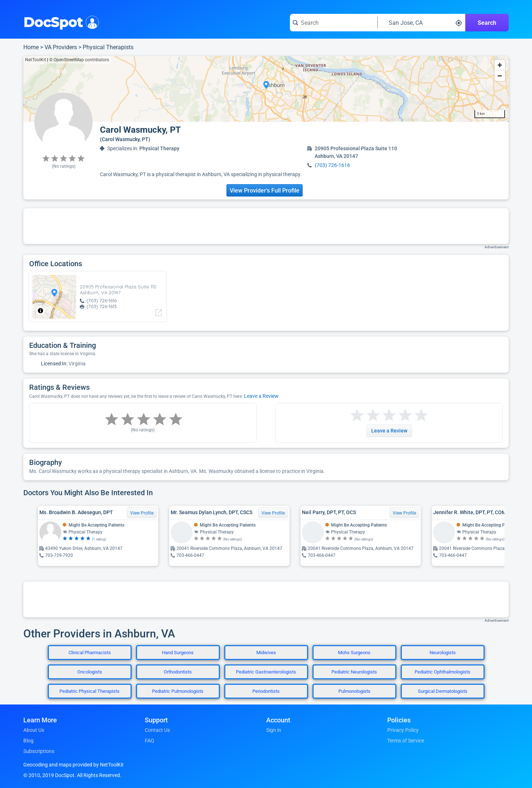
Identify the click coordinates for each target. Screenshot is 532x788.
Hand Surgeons (178, 653)
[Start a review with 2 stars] (365, 416)
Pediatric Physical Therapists (90, 691)
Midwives (266, 653)
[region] (266, 89)
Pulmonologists (354, 691)
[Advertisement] (266, 226)
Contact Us (157, 730)
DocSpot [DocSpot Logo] (60, 22)
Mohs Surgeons (354, 653)
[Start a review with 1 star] (357, 416)
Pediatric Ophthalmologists (442, 672)
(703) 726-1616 (332, 165)
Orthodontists (178, 672)
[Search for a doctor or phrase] (334, 23)
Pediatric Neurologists (354, 672)
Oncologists (90, 672)
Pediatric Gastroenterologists (266, 672)
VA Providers (61, 47)
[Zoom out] (500, 76)
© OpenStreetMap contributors (79, 60)
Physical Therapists (108, 47)
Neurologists (443, 653)
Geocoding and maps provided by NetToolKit (73, 765)
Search (487, 23)
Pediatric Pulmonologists (178, 691)
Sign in (274, 730)
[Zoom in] (500, 65)
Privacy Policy (403, 730)
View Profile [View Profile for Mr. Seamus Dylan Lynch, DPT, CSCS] (273, 513)
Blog (28, 741)
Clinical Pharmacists (90, 653)
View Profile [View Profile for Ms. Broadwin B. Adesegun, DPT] (142, 513)
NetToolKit (36, 60)
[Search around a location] (422, 23)
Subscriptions (39, 751)
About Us (34, 730)
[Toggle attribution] (40, 311)
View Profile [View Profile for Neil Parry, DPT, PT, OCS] (404, 513)
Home (31, 47)
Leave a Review (261, 396)
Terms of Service (406, 741)
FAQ (149, 741)
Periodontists (266, 691)
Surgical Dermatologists (443, 691)
